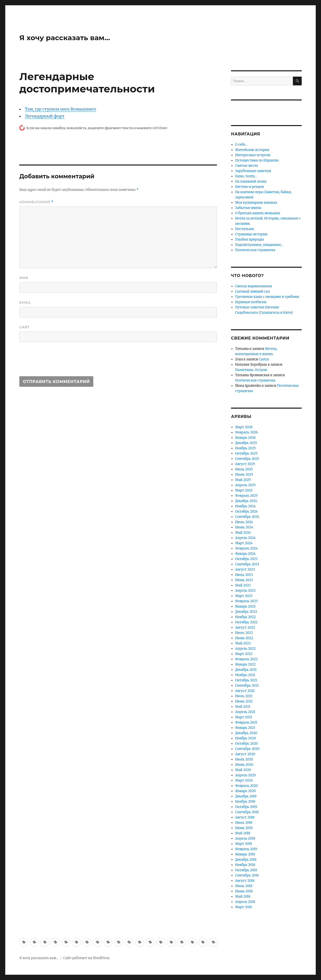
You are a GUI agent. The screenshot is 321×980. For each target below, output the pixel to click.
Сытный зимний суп (253, 291)
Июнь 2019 (244, 828)
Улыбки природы (250, 239)
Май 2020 (243, 770)
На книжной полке (251, 181)
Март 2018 (244, 907)
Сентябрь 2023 (247, 564)
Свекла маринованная (254, 286)
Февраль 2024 (247, 548)
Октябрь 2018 (246, 870)
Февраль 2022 (247, 659)
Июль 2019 (244, 823)
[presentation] (57, 361)
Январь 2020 (246, 791)
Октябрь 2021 (246, 680)
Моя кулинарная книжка (256, 203)
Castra (264, 359)
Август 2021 (245, 691)
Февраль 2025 (247, 496)
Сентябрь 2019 (247, 812)
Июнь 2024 (244, 527)
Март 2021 (244, 717)
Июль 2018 (244, 886)
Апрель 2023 (245, 591)
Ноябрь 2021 (245, 675)
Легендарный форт (45, 116)
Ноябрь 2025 (246, 448)
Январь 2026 (246, 438)
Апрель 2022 (246, 649)
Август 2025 (245, 464)
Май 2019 (243, 833)
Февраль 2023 (247, 601)
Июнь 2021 (244, 701)
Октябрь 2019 (246, 807)
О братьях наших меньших (258, 213)
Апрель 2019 (245, 838)
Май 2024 (243, 533)
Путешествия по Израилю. (257, 160)
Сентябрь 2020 (247, 749)
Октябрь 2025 (246, 453)
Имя (24, 278)
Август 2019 (245, 817)
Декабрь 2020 (246, 733)
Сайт (24, 327)
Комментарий (36, 202)
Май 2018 (243, 896)
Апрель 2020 (246, 775)
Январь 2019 (245, 854)
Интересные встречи (253, 155)
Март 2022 (244, 654)
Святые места (247, 166)
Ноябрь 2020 (246, 738)
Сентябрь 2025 (247, 459)
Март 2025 (244, 490)
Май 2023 (243, 585)
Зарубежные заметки (253, 171)
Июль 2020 (244, 759)
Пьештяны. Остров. (252, 370)
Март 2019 (244, 844)
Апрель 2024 (246, 538)
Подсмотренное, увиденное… (259, 245)
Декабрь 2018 (246, 860)
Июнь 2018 (244, 891)
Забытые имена (248, 208)
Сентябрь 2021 (247, 686)
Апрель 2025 (246, 485)
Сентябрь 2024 (247, 517)
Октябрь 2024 (247, 511)
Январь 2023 (245, 606)
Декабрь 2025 (246, 443)
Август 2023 (245, 569)
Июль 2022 (244, 633)
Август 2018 (245, 881)
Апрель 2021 (245, 712)
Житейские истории (252, 150)
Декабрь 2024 (246, 501)
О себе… (242, 145)
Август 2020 (245, 754)
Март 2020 (244, 780)
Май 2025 (243, 480)
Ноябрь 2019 (245, 802)
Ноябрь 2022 (246, 617)
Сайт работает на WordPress (87, 958)
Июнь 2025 (244, 475)
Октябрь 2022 (247, 622)
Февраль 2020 (247, 786)
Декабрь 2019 (246, 796)
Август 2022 (245, 628)
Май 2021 (243, 707)
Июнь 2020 (244, 765)
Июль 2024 (244, 522)
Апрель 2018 (245, 902)
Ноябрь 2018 (245, 865)
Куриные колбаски (251, 302)
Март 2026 (244, 427)
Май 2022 (243, 643)
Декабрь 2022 (246, 612)
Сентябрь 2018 (247, 875)
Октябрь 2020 (247, 744)
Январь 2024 (246, 554)
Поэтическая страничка (255, 250)
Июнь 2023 (244, 580)
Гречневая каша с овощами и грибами (267, 297)
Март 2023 (244, 596)
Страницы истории (251, 234)
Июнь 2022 (244, 638)
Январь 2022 (246, 664)
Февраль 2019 (246, 849)
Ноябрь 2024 (246, 506)
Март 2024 (244, 543)
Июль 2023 (244, 575)
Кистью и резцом (250, 187)
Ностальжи (245, 229)
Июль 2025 (244, 469)
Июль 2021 (244, 696)
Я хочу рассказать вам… (65, 38)
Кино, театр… (246, 176)
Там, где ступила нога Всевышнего (60, 109)
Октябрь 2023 (246, 559)
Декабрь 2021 (246, 670)
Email (25, 302)
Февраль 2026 (247, 432)
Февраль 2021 (246, 722)
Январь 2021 (245, 728)
